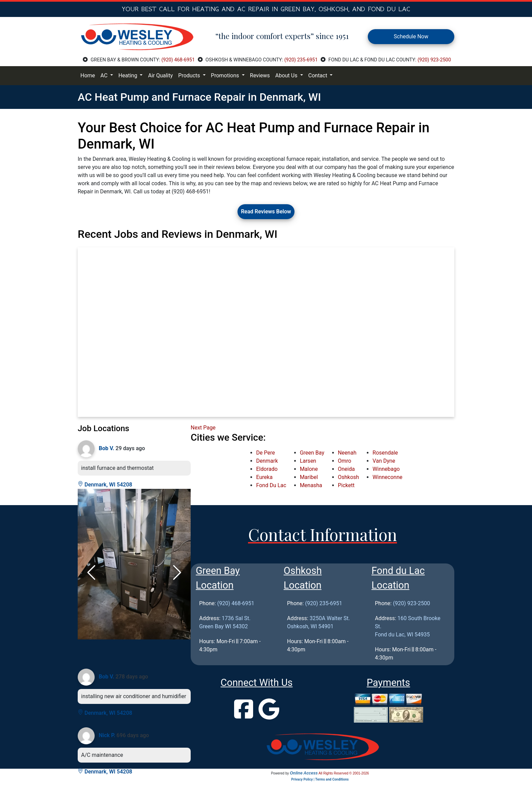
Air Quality (160, 75)
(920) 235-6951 (301, 60)
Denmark (267, 461)
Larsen (308, 461)
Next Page (203, 428)
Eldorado (267, 469)
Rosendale (385, 453)
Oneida (346, 469)
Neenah (347, 453)
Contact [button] (319, 75)
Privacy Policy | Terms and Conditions (320, 779)
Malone (309, 469)
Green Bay (312, 453)
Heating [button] (129, 75)
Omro (345, 461)
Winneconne (387, 477)
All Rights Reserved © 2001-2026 (344, 773)
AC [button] (105, 75)
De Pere (265, 453)
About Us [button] (287, 75)
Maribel (309, 477)
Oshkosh (348, 477)
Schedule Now (411, 36)
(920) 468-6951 (178, 60)
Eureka (264, 477)
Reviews (260, 75)
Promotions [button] (226, 75)
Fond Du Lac (271, 485)
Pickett (346, 485)
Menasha (311, 485)
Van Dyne (384, 461)
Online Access (304, 773)
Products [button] (190, 75)
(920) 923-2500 (434, 60)
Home (88, 75)
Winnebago (386, 469)
